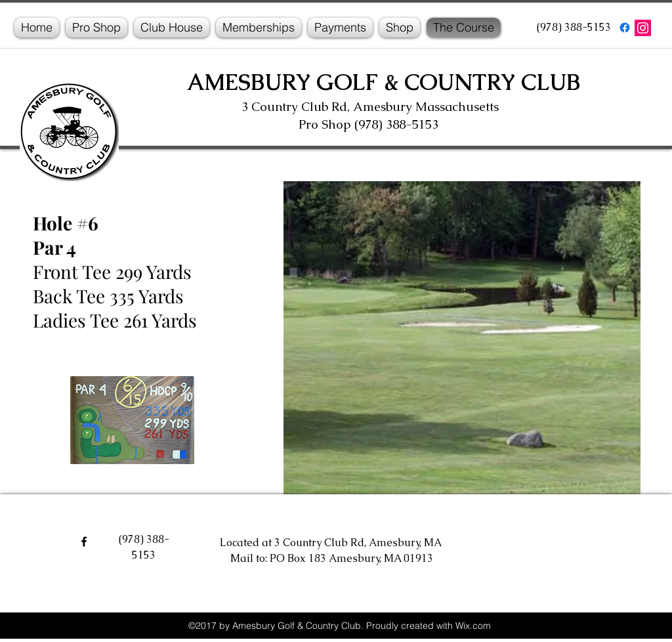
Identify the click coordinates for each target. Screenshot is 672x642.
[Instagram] (643, 28)
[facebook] (625, 28)
